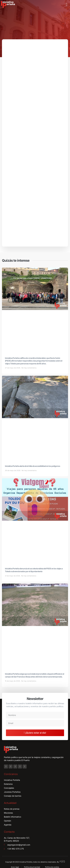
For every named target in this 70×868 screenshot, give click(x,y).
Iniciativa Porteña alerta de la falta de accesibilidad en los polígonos (33, 466)
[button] (67, 5)
